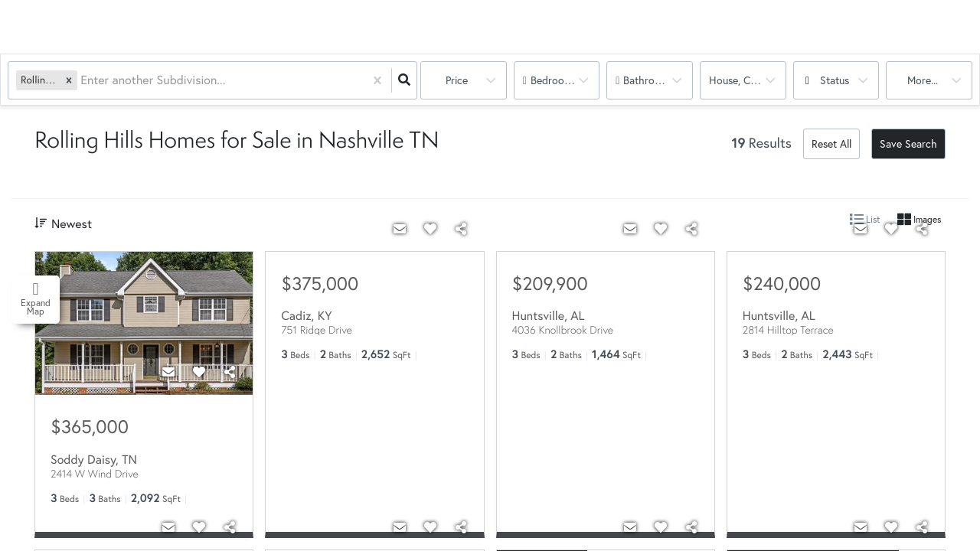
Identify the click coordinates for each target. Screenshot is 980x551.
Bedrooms (554, 80)
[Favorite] (199, 372)
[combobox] (82, 81)
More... (923, 80)
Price (457, 80)
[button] (69, 80)
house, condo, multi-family (748, 80)
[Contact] (168, 372)
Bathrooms (648, 80)
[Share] (230, 372)
